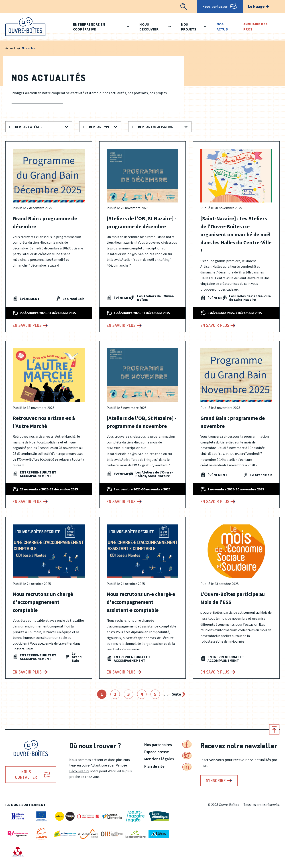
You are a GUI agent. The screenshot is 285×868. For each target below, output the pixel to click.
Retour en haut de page (274, 729)
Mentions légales (159, 759)
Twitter (187, 756)
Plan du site (154, 766)
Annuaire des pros (255, 26)
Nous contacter (215, 6)
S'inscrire (216, 781)
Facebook (187, 744)
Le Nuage (256, 6)
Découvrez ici (79, 771)
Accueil (10, 48)
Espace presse (157, 752)
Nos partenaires (158, 745)
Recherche (183, 6)
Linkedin (187, 767)
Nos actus (222, 26)
